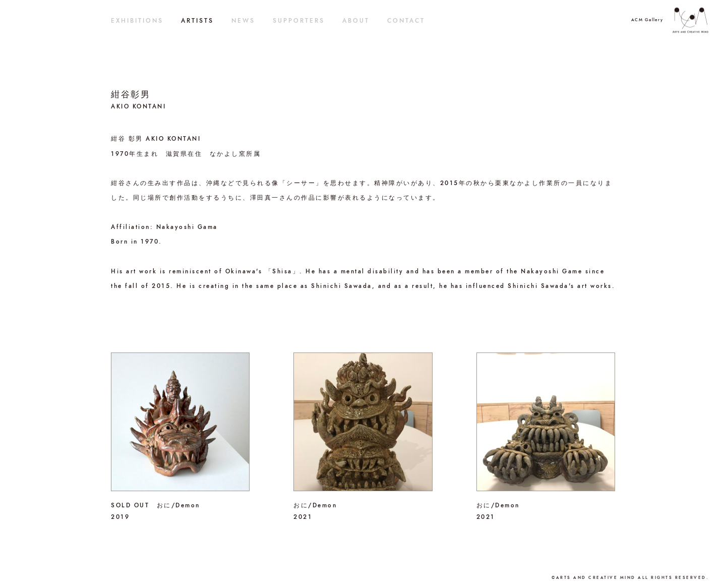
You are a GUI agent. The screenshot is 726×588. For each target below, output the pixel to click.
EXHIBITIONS (137, 21)
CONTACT (406, 21)
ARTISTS (197, 21)
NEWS (243, 21)
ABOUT (356, 21)
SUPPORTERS (299, 21)
